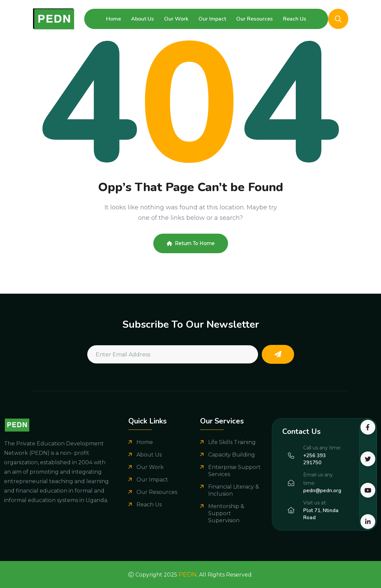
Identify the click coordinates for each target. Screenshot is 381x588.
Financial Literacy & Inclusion (234, 490)
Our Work (176, 19)
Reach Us (295, 19)
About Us (142, 19)
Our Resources (255, 19)
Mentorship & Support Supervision (226, 513)
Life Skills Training (232, 442)
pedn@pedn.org (322, 491)
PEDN (188, 575)
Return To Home (191, 243)
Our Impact (212, 19)
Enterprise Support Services (234, 471)
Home (114, 19)
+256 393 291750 (314, 459)
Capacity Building (232, 455)
